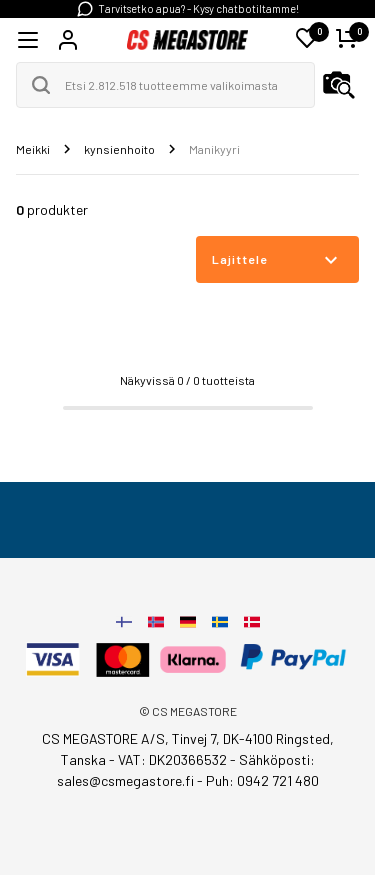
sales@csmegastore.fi (125, 780)
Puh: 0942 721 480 (262, 780)
